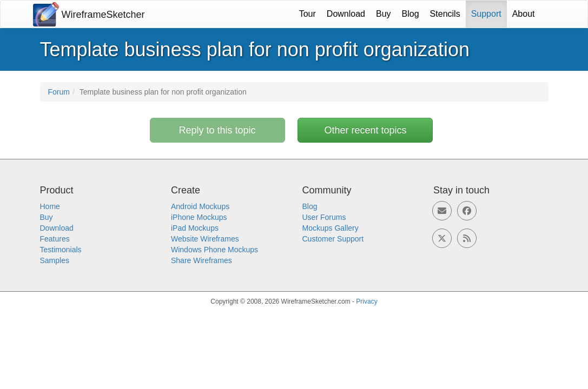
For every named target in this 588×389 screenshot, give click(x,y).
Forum (59, 92)
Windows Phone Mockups (214, 250)
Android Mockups (200, 206)
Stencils (445, 14)
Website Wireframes (205, 239)
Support (486, 14)
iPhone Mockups (199, 217)
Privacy (366, 301)
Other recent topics (365, 130)
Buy (384, 14)
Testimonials (61, 250)
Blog (411, 14)
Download (346, 14)
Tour (308, 14)
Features (55, 239)
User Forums (324, 217)
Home (50, 206)
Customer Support (333, 239)
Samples (55, 260)
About (524, 14)
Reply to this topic (217, 130)
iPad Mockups (195, 228)
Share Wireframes (201, 260)
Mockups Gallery (331, 228)
